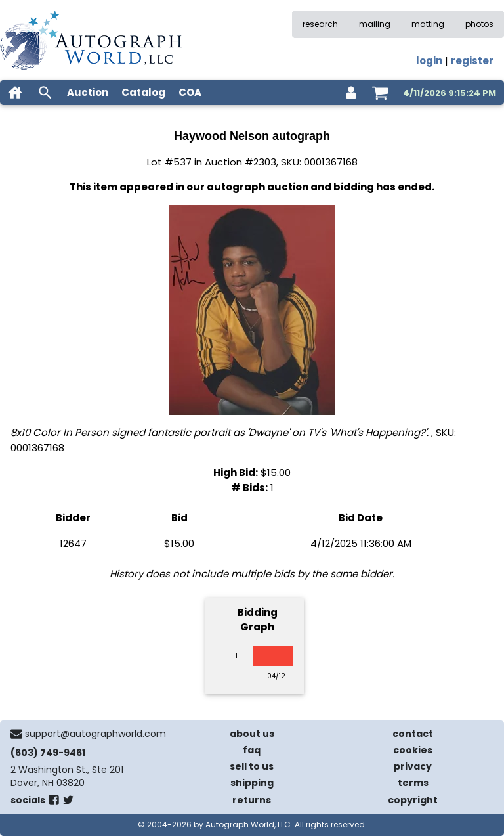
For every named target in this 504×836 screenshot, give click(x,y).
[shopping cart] (380, 93)
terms (413, 783)
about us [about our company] (252, 734)
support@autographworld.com (95, 734)
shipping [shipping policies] (252, 783)
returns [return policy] (252, 800)
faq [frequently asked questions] (252, 750)
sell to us (252, 766)
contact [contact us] (413, 734)
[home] (15, 93)
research (320, 24)
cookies (413, 750)
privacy (413, 766)
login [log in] (429, 61)
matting (428, 24)
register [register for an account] (472, 61)
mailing (375, 24)
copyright (413, 800)
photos (479, 24)
